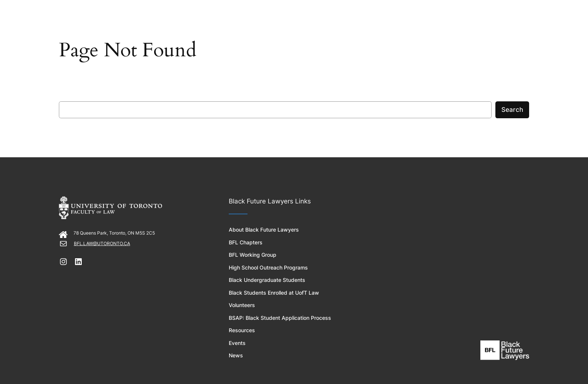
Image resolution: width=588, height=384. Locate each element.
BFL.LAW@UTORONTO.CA (102, 243)
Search (512, 110)
